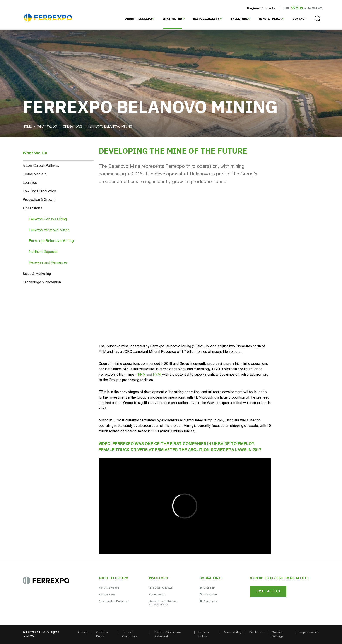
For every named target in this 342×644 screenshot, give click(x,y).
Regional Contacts (261, 9)
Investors (239, 19)
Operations (73, 127)
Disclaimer (257, 633)
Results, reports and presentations (163, 603)
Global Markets (35, 175)
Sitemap (83, 633)
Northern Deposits (43, 252)
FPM (142, 375)
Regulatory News (161, 588)
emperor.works (309, 633)
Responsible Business (114, 602)
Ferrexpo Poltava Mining (48, 220)
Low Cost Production (39, 192)
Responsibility (206, 19)
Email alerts (157, 595)
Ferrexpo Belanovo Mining (51, 241)
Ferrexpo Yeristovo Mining (49, 231)
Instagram (209, 595)
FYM (157, 375)
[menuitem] (140, 19)
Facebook (208, 602)
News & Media (270, 19)
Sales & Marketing (37, 274)
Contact (299, 19)
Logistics (30, 183)
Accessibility (233, 633)
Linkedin (208, 588)
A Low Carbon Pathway (41, 166)
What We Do (172, 19)
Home (27, 127)
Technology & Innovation (42, 283)
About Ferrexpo (139, 19)
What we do (107, 595)
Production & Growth (39, 200)
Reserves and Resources (48, 263)
